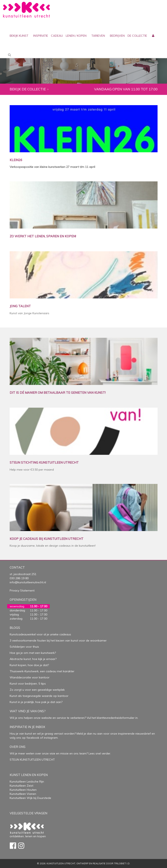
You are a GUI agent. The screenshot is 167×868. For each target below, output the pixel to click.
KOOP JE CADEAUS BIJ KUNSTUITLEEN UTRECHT (47, 539)
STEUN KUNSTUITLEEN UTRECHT (32, 760)
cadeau (57, 36)
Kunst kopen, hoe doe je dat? (29, 665)
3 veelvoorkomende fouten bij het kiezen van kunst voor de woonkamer (58, 640)
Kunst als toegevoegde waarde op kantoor (39, 696)
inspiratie (41, 36)
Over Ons (18, 747)
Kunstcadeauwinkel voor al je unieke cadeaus (40, 634)
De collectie (137, 36)
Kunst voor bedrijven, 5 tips (28, 684)
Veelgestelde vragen (28, 813)
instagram (51, 738)
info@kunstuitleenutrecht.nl (28, 582)
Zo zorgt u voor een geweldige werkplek (37, 690)
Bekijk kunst (19, 36)
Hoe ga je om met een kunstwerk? (33, 653)
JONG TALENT (20, 306)
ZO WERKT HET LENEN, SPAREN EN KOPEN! (43, 236)
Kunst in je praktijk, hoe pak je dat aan (35, 702)
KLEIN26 (16, 160)
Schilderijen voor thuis (24, 647)
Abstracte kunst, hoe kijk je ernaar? (33, 659)
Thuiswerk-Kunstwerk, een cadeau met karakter (42, 671)
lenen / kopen (76, 36)
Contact (17, 567)
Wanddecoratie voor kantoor (30, 677)
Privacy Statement (22, 590)
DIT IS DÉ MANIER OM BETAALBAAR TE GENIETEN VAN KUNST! (58, 393)
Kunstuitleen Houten (23, 790)
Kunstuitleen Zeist (21, 786)
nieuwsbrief (143, 734)
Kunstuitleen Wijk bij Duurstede (30, 798)
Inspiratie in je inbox (27, 727)
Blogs (15, 628)
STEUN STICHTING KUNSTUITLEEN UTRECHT (44, 463)
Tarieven (98, 36)
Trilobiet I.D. (122, 863)
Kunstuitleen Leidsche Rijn (27, 782)
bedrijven (117, 36)
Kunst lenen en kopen (29, 775)
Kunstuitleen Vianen (23, 794)
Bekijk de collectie (28, 89)
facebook (33, 738)
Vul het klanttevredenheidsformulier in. (112, 718)
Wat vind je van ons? (28, 711)
